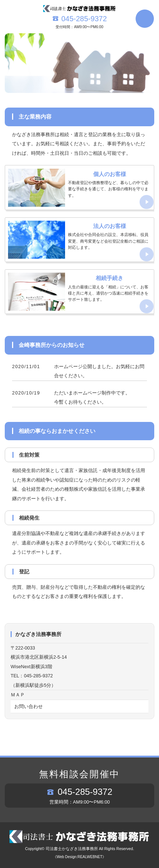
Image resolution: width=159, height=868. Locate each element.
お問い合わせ (29, 706)
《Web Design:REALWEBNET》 (79, 857)
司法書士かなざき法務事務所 (72, 849)
